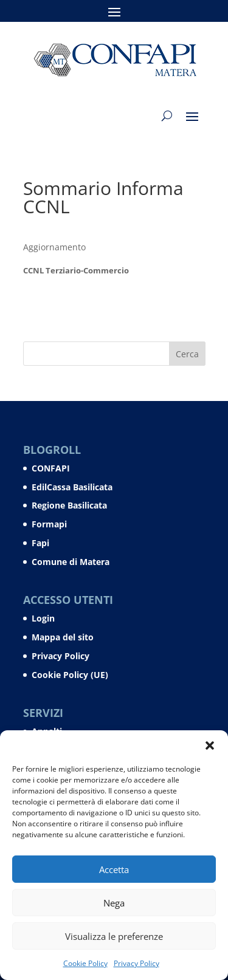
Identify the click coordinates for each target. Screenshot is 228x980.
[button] (210, 745)
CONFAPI (51, 468)
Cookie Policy (85, 963)
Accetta (114, 869)
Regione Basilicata (69, 505)
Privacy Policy (136, 963)
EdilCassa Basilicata (72, 487)
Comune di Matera (71, 562)
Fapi (40, 543)
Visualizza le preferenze (114, 936)
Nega (114, 903)
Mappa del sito (63, 637)
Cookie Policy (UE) (70, 675)
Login (43, 618)
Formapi (49, 524)
